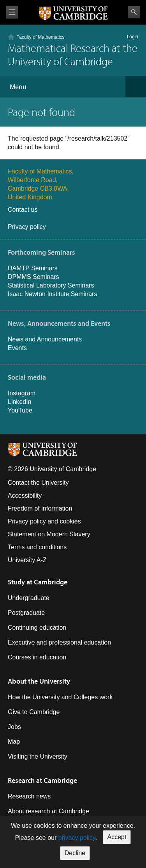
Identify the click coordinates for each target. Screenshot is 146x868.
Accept (117, 837)
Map (14, 742)
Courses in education (37, 657)
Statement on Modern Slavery (49, 534)
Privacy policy (27, 227)
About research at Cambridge (48, 811)
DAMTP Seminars (33, 268)
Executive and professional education (59, 642)
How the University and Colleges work (60, 697)
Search (134, 12)
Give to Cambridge (34, 712)
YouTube (20, 410)
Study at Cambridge (38, 582)
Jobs (14, 727)
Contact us (23, 210)
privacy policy (77, 838)
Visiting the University (38, 756)
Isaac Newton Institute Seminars (52, 294)
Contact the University (38, 483)
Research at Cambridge (42, 780)
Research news (29, 796)
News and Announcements (45, 339)
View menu (12, 12)
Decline (75, 853)
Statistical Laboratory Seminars (51, 285)
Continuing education (37, 628)
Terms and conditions (37, 547)
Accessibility (25, 496)
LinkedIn (20, 402)
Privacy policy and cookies (44, 521)
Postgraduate (26, 613)
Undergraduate (29, 598)
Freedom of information (40, 508)
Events (17, 348)
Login (133, 37)
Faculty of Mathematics (40, 37)
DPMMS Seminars (33, 277)
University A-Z (27, 560)
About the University (39, 681)
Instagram (22, 393)
